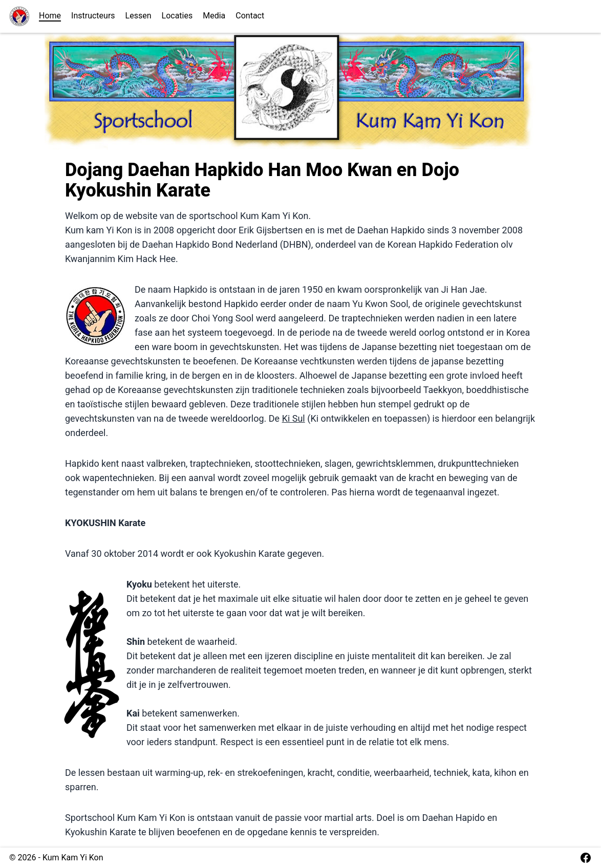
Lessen (138, 16)
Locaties (177, 16)
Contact (250, 16)
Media (214, 16)
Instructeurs (93, 16)
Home (50, 16)
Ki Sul (294, 418)
